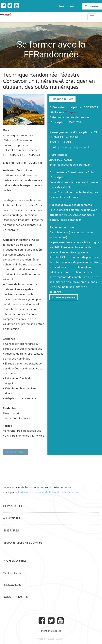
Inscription (67, 6)
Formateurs (12, 573)
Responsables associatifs (23, 543)
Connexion (92, 6)
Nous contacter (16, 597)
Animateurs (12, 519)
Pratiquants (13, 506)
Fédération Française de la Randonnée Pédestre (49, 492)
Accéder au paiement (64, 297)
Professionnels (15, 561)
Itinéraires (11, 531)
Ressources (12, 585)
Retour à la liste (62, 99)
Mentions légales (51, 631)
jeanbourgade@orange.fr (74, 147)
